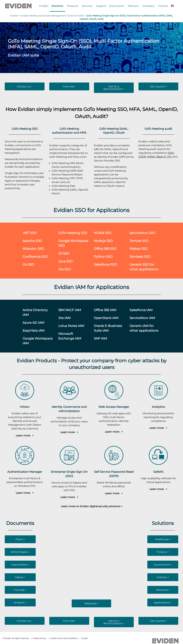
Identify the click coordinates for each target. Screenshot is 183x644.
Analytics (158, 407)
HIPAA (151, 157)
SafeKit (158, 472)
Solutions (57, 6)
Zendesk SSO (140, 257)
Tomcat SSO (139, 241)
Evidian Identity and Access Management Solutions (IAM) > (53, 16)
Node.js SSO (103, 241)
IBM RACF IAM (70, 310)
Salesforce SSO (105, 264)
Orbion (25, 407)
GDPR (142, 157)
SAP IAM (100, 338)
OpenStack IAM (106, 318)
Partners (133, 6)
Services (87, 6)
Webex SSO (139, 249)
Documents (117, 6)
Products (73, 6)
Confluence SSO (35, 257)
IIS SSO (64, 253)
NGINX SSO (103, 233)
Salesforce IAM (141, 310)
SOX (171, 153)
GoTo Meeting (100, 109)
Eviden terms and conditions (64, 638)
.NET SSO (30, 233)
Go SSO (28, 264)
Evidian (44, 6)
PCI (169, 157)
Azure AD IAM (33, 323)
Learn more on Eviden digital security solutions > (92, 506)
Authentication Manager (25, 472)
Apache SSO (32, 241)
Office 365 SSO (105, 249)
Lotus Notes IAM (71, 326)
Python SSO (103, 257)
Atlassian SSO (33, 249)
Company (148, 6)
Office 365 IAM (105, 310)
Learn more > (25, 435)
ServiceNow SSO (142, 233)
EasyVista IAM (34, 330)
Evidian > (15, 16)
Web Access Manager (114, 407)
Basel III (161, 157)
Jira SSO (65, 269)
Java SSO (65, 261)
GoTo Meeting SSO (73, 233)
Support (101, 6)
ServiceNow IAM (142, 318)
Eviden (85, 638)
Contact (163, 6)
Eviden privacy (40, 638)
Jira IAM (64, 318)
